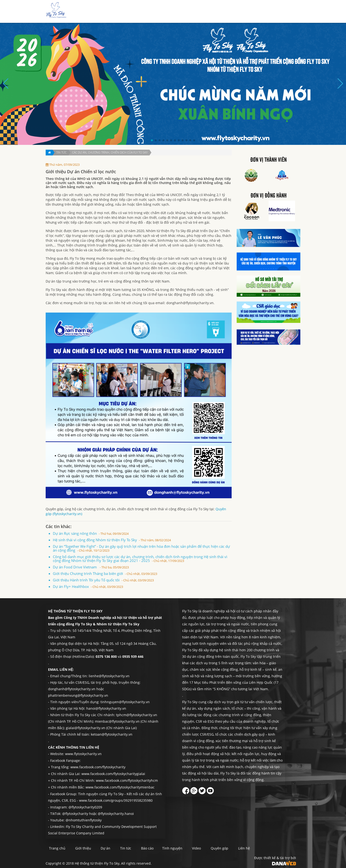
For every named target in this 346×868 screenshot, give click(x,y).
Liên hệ (287, 12)
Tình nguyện (244, 12)
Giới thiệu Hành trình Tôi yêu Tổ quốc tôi (103, 580)
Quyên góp (267, 12)
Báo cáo (222, 12)
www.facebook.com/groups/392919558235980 (116, 799)
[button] (152, 140)
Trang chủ (149, 12)
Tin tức (204, 12)
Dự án (189, 12)
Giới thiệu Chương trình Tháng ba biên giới (105, 573)
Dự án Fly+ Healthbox (88, 586)
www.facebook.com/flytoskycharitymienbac (120, 786)
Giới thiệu (171, 12)
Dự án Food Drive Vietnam (91, 567)
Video (219, 847)
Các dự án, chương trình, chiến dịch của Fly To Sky (110, 152)
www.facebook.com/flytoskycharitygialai (113, 773)
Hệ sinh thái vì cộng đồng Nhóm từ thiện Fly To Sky (112, 540)
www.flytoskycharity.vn (83, 754)
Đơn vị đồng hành (269, 196)
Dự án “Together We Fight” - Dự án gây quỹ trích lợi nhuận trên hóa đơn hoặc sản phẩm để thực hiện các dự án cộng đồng (141, 548)
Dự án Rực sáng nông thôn (91, 533)
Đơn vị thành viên (269, 160)
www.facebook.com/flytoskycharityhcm (127, 780)
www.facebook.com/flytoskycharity (98, 767)
